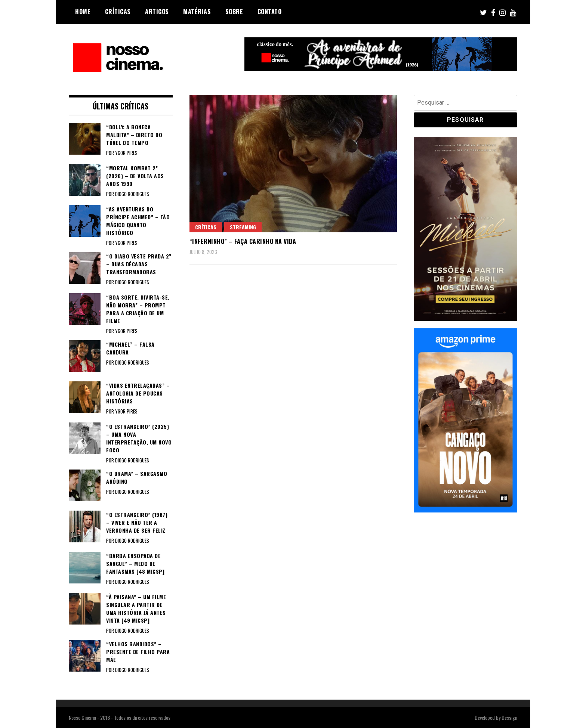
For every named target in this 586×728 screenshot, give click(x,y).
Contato (270, 12)
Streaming (243, 227)
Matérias (197, 12)
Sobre (234, 12)
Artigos (157, 12)
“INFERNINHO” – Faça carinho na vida (243, 241)
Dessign (509, 717)
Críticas (118, 12)
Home (83, 12)
